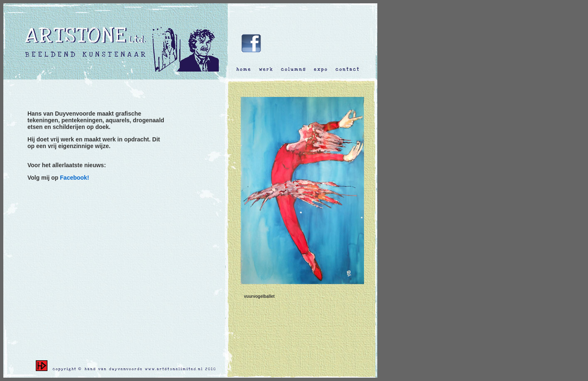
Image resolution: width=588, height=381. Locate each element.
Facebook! (74, 178)
